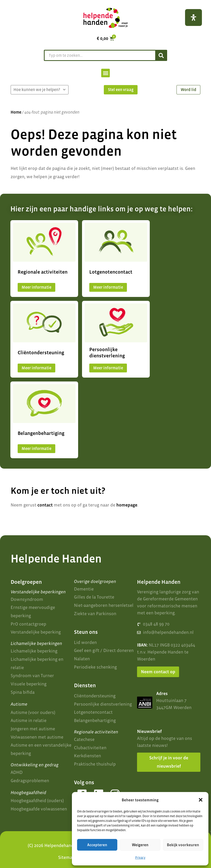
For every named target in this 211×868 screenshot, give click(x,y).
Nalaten (82, 659)
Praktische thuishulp (95, 764)
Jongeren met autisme (33, 729)
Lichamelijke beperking (34, 651)
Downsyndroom (27, 599)
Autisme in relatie (29, 720)
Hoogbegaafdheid (28, 793)
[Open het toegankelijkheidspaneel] (193, 18)
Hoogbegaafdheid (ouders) (37, 801)
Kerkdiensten (87, 756)
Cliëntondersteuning (95, 696)
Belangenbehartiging (95, 720)
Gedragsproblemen (30, 781)
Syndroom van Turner (32, 676)
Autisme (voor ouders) (33, 712)
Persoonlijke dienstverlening (103, 704)
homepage (127, 505)
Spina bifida (23, 692)
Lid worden (85, 642)
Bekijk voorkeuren (183, 845)
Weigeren (140, 845)
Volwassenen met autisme (37, 737)
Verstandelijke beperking (36, 632)
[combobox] (99, 55)
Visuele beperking (29, 684)
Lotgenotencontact (93, 712)
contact (45, 505)
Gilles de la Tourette (94, 597)
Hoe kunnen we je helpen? (40, 90)
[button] (201, 800)
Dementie (84, 589)
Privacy (140, 858)
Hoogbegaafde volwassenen (39, 809)
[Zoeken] (161, 55)
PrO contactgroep (28, 624)
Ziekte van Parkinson (95, 614)
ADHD (17, 772)
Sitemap (66, 857)
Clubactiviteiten (90, 748)
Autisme (19, 704)
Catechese (84, 739)
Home (16, 112)
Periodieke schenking (95, 667)
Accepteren (97, 845)
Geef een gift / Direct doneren (104, 650)
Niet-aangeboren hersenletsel (104, 605)
